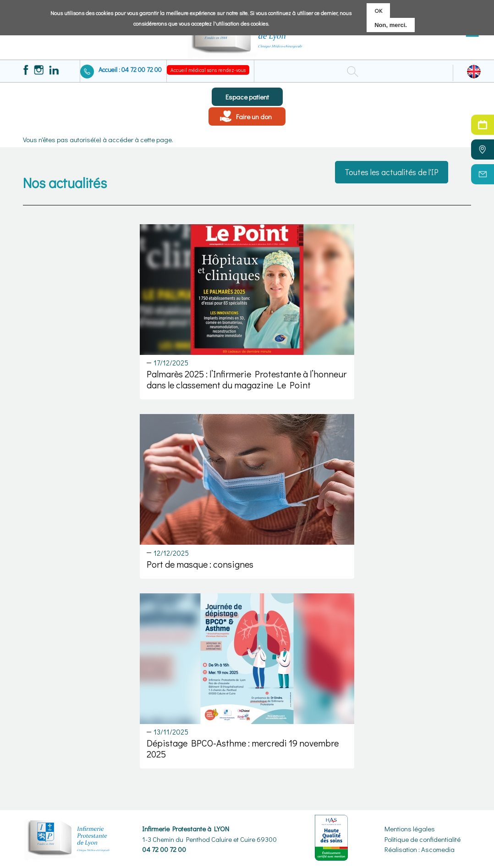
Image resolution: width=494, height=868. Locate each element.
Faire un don (254, 116)
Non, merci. (391, 25)
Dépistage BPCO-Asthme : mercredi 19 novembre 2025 (243, 748)
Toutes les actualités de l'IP (392, 172)
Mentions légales (410, 829)
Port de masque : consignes (200, 564)
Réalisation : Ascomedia (420, 849)
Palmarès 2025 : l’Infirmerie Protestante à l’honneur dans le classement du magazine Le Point (247, 379)
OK (378, 10)
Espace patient (247, 97)
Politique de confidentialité (423, 839)
